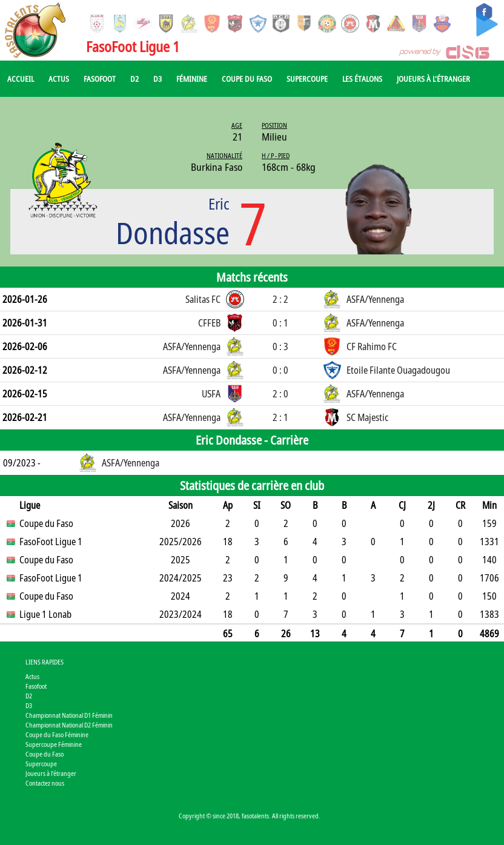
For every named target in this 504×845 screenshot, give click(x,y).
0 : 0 (280, 370)
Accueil (21, 79)
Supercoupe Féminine (54, 744)
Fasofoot (100, 79)
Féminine (192, 79)
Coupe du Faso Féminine (57, 734)
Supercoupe (307, 79)
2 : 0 (280, 394)
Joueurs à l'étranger (433, 79)
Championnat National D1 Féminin (69, 715)
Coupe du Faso (247, 79)
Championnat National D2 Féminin (69, 725)
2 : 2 (280, 299)
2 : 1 (280, 417)
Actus (59, 79)
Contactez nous (45, 783)
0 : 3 (280, 346)
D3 (157, 79)
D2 (134, 79)
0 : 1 (280, 323)
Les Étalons (362, 79)
